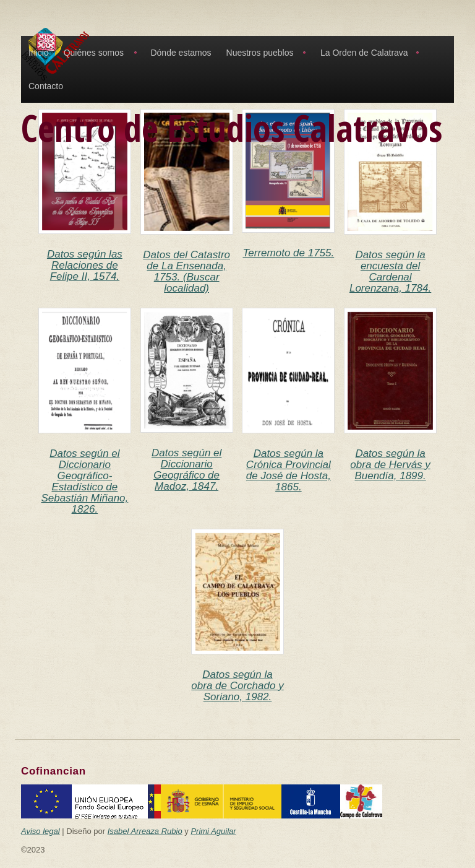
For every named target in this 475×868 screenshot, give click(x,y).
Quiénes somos (94, 53)
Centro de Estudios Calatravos (232, 128)
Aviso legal (41, 831)
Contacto (46, 86)
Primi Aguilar (213, 831)
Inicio (39, 53)
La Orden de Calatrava (364, 53)
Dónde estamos (181, 53)
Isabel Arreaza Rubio (145, 831)
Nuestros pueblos (260, 53)
